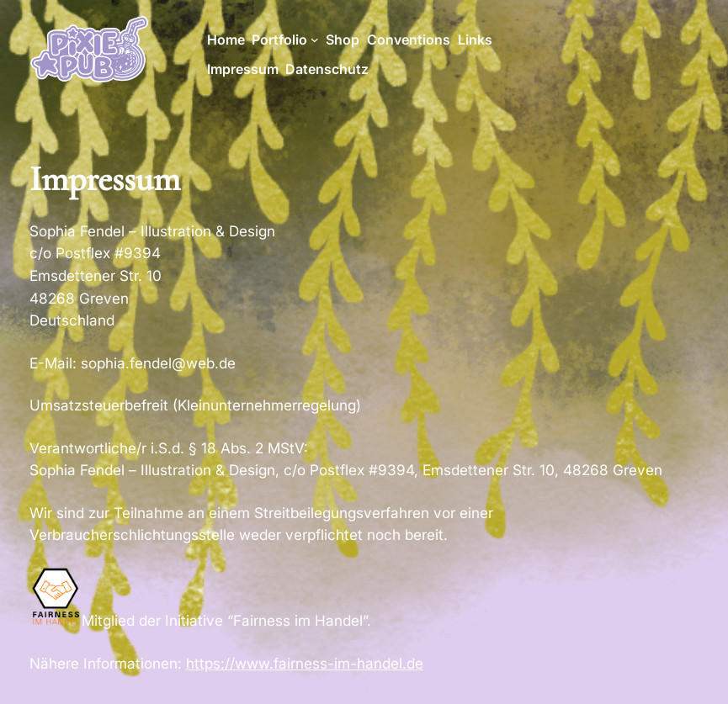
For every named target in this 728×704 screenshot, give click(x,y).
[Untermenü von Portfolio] (315, 40)
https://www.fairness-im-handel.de (305, 663)
